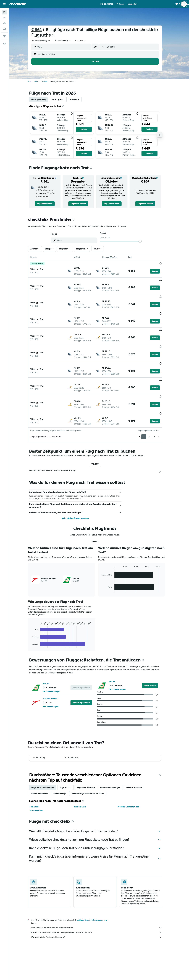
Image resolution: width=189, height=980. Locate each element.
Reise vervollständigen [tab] (114, 757)
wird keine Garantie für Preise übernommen (96, 889)
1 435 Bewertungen (56, 661)
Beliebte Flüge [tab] (64, 763)
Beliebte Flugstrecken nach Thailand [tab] (92, 763)
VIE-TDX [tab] (99, 434)
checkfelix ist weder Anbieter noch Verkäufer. (100, 897)
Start (34, 82)
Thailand (48, 82)
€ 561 (41, 30)
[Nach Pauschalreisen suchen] (4, 29)
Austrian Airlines (54, 668)
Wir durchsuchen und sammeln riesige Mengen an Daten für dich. (100, 902)
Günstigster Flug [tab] (43, 99)
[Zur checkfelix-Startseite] (18, 4)
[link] (49, 204)
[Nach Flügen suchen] (4, 12)
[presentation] (57, 35)
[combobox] (45, 41)
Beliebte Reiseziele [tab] (44, 763)
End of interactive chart (34, 615)
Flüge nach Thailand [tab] (90, 757)
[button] (4, 4)
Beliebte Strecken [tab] (138, 757)
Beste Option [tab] (61, 99)
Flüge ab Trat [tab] (69, 757)
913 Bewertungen (55, 676)
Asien (40, 82)
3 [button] (158, 406)
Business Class (84, 776)
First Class (38, 776)
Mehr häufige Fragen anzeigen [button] (79, 488)
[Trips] (4, 36)
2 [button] (153, 406)
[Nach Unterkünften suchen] (4, 18)
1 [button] (148, 406)
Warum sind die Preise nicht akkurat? (100, 906)
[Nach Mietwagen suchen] (4, 23)
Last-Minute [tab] (78, 99)
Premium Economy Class (132, 776)
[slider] (144, 241)
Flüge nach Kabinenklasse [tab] (47, 757)
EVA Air (50, 653)
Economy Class (40, 780)
